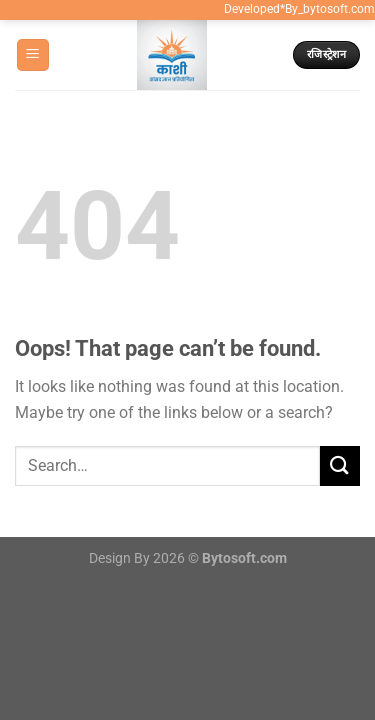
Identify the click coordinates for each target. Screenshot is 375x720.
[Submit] (340, 465)
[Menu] (33, 55)
